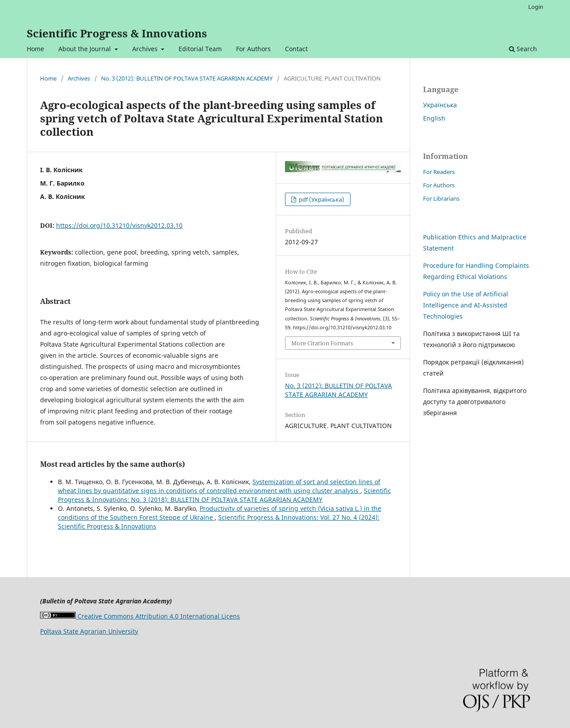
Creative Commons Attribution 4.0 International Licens (140, 616)
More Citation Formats (322, 343)
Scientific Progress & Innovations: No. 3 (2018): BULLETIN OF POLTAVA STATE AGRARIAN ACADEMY (224, 495)
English (434, 118)
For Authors (253, 49)
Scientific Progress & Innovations (117, 33)
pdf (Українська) (321, 199)
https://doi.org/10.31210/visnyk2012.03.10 (119, 225)
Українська (440, 105)
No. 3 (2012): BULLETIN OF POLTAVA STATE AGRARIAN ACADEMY (187, 78)
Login (536, 7)
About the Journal (85, 49)
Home (35, 49)
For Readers (439, 172)
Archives (146, 49)
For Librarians (441, 198)
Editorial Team (200, 49)
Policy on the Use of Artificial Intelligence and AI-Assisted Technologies (466, 305)
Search (523, 49)
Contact (296, 49)
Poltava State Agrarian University (89, 631)
